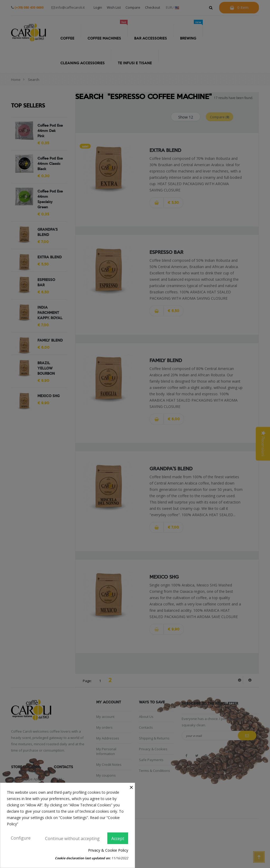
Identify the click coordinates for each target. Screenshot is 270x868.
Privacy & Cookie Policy (108, 850)
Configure (21, 838)
